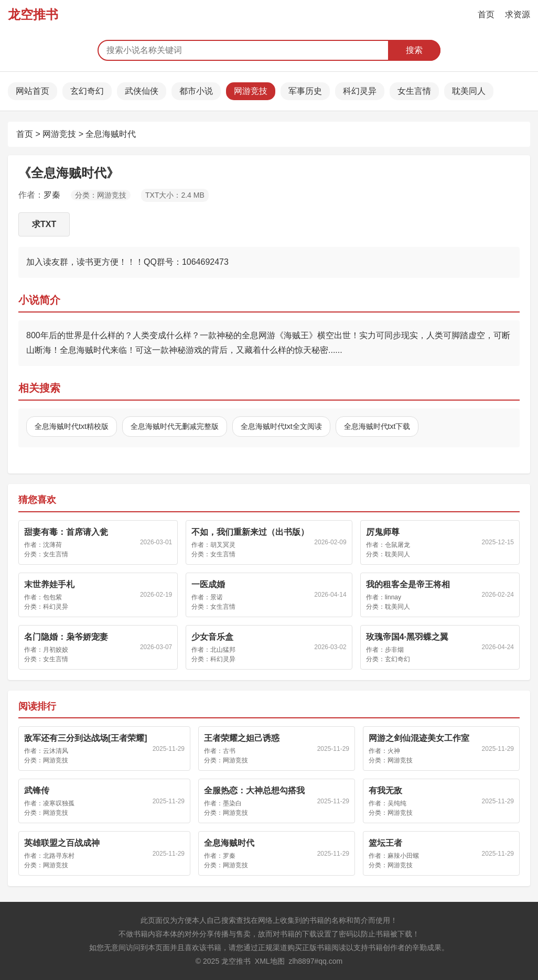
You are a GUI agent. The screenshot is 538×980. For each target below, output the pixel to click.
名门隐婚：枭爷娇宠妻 (66, 637)
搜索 (414, 50)
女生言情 (414, 91)
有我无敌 (385, 790)
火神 (394, 751)
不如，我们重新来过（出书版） (250, 532)
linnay (393, 597)
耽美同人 (469, 91)
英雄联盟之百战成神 (62, 843)
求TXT (44, 224)
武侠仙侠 (142, 91)
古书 (229, 751)
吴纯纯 (397, 803)
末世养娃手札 (49, 584)
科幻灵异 (360, 91)
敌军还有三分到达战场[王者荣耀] (86, 738)
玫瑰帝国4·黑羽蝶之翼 (407, 637)
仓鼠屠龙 (397, 545)
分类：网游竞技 (101, 195)
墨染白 (232, 803)
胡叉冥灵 (223, 545)
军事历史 (305, 91)
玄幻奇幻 (87, 91)
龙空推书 (33, 14)
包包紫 (52, 597)
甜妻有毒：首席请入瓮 (66, 532)
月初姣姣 (56, 650)
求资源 (518, 14)
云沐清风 (56, 751)
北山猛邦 (223, 650)
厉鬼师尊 (383, 532)
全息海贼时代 (111, 134)
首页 (486, 14)
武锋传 (37, 790)
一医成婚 (208, 584)
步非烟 (394, 650)
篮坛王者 (385, 843)
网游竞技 (251, 91)
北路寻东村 (59, 856)
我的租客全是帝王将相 (408, 584)
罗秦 (52, 195)
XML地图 (270, 961)
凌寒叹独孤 (59, 803)
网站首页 (33, 91)
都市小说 (196, 91)
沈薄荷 (52, 545)
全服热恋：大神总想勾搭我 (254, 790)
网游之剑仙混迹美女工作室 (419, 738)
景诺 (217, 597)
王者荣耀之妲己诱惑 (242, 738)
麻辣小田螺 (403, 856)
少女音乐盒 (212, 637)
